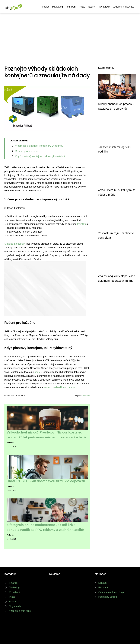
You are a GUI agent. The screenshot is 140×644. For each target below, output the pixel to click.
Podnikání (71, 7)
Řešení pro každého (27, 151)
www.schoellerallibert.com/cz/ (59, 387)
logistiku (81, 224)
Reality (92, 7)
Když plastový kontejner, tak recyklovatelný (40, 156)
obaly (37, 372)
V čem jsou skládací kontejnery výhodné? (39, 146)
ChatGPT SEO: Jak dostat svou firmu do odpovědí (46, 481)
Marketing (57, 7)
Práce (82, 7)
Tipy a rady (104, 7)
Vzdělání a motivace (123, 7)
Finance (45, 7)
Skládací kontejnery (15, 244)
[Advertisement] (70, 34)
